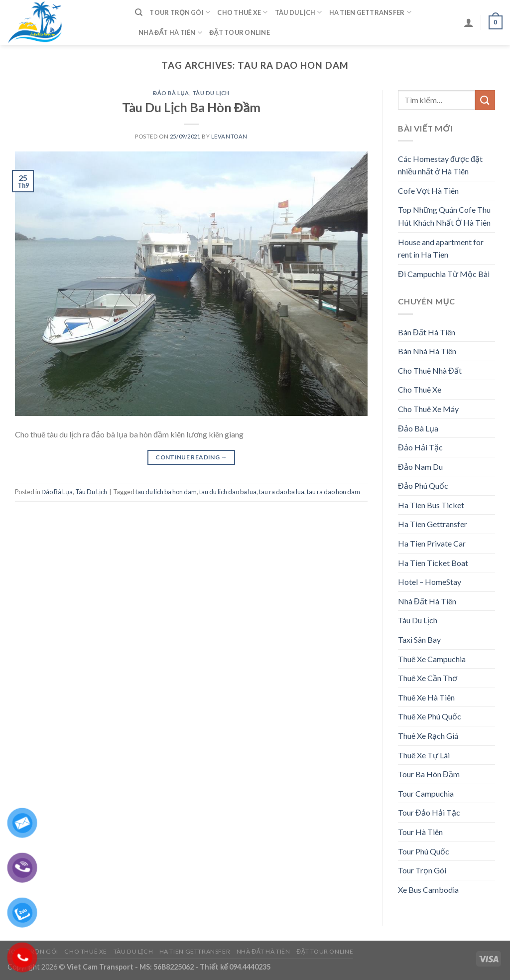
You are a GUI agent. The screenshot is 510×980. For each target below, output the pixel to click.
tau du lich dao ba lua (228, 492)
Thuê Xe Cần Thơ (428, 678)
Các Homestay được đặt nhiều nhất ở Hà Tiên (440, 165)
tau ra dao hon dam (333, 492)
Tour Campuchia (426, 793)
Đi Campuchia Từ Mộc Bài (444, 274)
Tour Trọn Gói (180, 12)
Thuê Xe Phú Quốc (430, 716)
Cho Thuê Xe (242, 12)
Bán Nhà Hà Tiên (427, 351)
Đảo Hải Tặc (420, 447)
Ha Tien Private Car (432, 543)
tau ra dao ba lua (282, 492)
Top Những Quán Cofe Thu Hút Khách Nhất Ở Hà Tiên (444, 216)
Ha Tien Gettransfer (370, 12)
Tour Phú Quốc (424, 851)
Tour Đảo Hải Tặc (429, 812)
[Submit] (485, 100)
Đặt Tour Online (240, 32)
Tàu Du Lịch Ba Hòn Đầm (191, 107)
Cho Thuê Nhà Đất (430, 370)
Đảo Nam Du (420, 467)
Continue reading (191, 457)
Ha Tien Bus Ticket (431, 505)
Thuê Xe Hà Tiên (426, 697)
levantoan (229, 136)
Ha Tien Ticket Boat (433, 563)
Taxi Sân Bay (419, 639)
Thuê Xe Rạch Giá (428, 736)
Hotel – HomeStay (430, 582)
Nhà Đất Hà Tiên (170, 33)
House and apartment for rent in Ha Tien (441, 248)
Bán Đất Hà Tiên (427, 332)
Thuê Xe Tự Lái (424, 755)
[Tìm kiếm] (139, 12)
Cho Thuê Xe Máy (428, 409)
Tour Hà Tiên (420, 832)
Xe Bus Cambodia (428, 890)
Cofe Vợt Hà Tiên (428, 191)
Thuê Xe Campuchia (432, 659)
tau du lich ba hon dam (166, 492)
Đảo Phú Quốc (423, 486)
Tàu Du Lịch (299, 12)
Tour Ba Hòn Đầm (429, 774)
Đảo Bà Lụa (171, 93)
